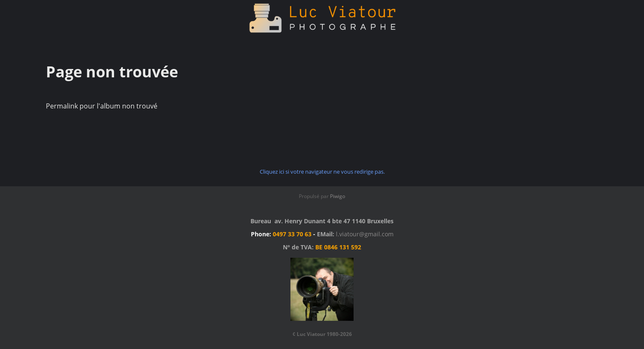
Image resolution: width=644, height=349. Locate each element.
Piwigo (338, 196)
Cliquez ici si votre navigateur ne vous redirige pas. (322, 172)
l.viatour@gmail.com (365, 234)
